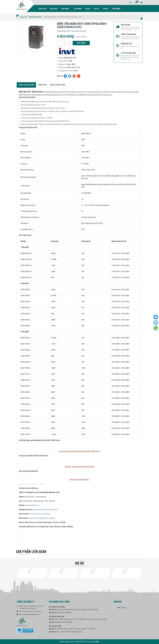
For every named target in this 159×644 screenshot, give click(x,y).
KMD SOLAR (122, 608)
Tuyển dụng (117, 8)
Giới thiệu (54, 8)
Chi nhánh (78, 8)
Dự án (88, 8)
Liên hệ (105, 8)
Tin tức (96, 8)
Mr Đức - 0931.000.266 (63, 612)
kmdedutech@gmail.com (32, 614)
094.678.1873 (27, 611)
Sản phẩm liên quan (31, 551)
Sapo (97, 641)
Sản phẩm (66, 8)
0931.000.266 (37, 611)
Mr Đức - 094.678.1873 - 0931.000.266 (68, 632)
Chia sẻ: (60, 76)
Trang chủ (42, 8)
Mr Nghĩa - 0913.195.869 (63, 622)
